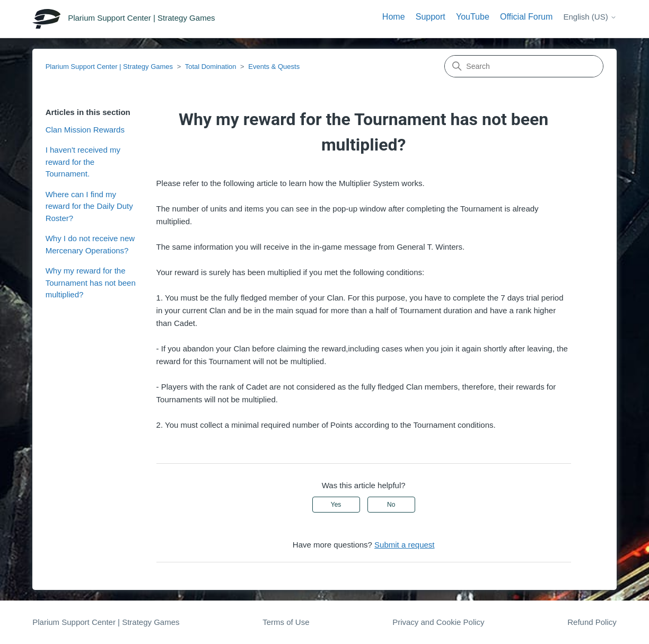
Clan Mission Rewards (85, 130)
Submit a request (404, 545)
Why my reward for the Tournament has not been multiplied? (91, 283)
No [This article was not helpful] (391, 505)
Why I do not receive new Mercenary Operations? (90, 244)
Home (394, 17)
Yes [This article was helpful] (336, 505)
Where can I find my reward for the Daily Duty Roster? (89, 206)
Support (431, 17)
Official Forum (526, 17)
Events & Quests (274, 67)
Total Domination (211, 67)
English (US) (590, 17)
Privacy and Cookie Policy (438, 622)
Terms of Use (286, 622)
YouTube (473, 17)
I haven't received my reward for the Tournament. (83, 162)
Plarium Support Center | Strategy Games (109, 67)
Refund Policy (592, 622)
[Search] (524, 66)
